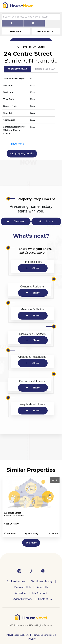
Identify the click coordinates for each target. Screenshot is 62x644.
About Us (43, 587)
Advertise (21, 593)
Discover (19, 221)
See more (31, 543)
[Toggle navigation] (57, 6)
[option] (31, 507)
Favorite (27, 47)
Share (50, 221)
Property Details (18, 69)
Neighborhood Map (44, 69)
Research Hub (22, 587)
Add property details (22, 153)
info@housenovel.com (18, 635)
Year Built (15, 31)
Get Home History (42, 581)
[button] (39, 47)
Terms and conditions (43, 635)
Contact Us (45, 599)
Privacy (32, 639)
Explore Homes (16, 581)
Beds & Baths (45, 31)
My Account (40, 593)
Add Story (33, 534)
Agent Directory (23, 599)
